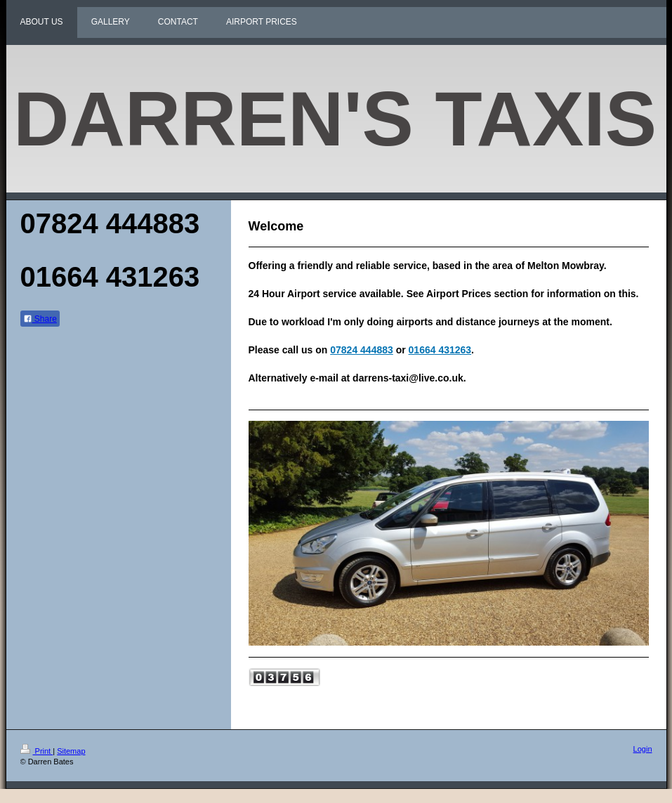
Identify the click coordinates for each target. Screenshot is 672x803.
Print (37, 751)
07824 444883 (362, 350)
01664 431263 (440, 350)
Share (40, 319)
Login (643, 749)
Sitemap (71, 751)
